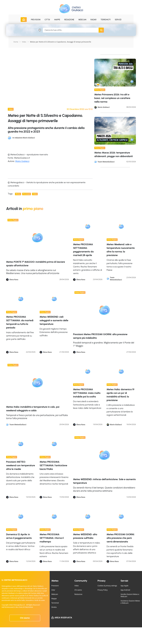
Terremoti (55, 603)
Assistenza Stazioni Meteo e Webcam (130, 602)
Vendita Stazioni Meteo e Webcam (130, 595)
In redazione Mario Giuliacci (24, 138)
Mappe (54, 599)
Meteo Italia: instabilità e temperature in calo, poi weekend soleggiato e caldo (33, 409)
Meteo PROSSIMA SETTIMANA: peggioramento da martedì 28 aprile (83, 250)
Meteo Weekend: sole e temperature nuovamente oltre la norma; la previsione (121, 250)
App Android (125, 590)
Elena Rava (14, 280)
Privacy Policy (102, 590)
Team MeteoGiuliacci (106, 162)
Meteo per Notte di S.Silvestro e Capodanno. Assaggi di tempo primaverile (60, 42)
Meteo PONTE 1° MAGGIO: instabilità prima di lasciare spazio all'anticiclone (35, 264)
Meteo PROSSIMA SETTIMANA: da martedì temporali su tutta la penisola (20, 322)
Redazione (78, 594)
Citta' (53, 590)
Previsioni (55, 586)
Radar (93, 20)
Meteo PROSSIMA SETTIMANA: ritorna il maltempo (52, 538)
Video (77, 586)
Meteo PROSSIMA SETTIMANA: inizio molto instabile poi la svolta (87, 393)
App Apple (125, 586)
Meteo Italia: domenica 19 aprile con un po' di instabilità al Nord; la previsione (121, 395)
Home (16, 42)
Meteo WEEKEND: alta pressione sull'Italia (85, 536)
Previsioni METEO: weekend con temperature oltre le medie (21, 465)
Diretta (54, 607)
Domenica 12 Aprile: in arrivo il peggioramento (19, 536)
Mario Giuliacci (22, 161)
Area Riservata (63, 618)
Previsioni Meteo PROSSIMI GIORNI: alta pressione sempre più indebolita (100, 336)
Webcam (82, 20)
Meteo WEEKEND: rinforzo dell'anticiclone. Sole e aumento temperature (104, 481)
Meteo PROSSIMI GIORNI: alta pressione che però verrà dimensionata (121, 538)
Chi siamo (25, 618)
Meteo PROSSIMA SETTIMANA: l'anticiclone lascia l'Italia (53, 465)
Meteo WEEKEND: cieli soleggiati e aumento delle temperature (54, 320)
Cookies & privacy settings (107, 586)
